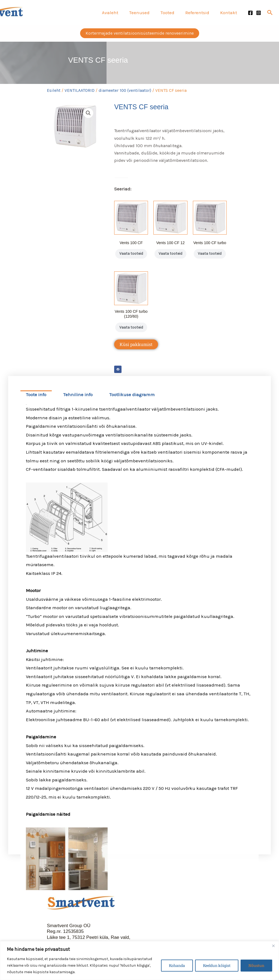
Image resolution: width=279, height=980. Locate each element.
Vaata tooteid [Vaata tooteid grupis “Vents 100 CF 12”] (171, 257)
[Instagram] (259, 13)
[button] (270, 13)
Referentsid (200, 13)
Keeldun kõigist (217, 965)
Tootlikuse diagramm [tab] (132, 406)
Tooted (172, 13)
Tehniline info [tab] (78, 406)
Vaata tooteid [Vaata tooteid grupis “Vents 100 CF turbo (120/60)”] (131, 336)
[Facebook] (250, 13)
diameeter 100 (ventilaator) (125, 90)
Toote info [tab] (36, 406)
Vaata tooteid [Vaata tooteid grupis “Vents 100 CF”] (131, 257)
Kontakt (229, 13)
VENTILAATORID (80, 90)
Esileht (54, 90)
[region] (139, 961)
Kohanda (177, 965)
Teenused (145, 13)
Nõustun (256, 965)
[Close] (273, 946)
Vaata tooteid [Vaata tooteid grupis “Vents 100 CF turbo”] (210, 257)
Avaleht (117, 13)
